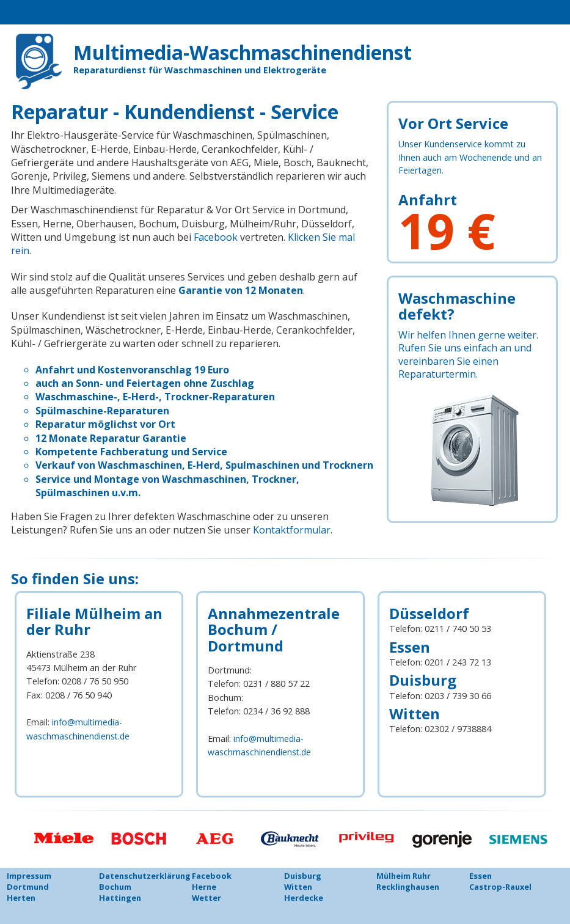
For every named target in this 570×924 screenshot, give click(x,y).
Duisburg (303, 876)
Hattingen (120, 898)
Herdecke (304, 898)
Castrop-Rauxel (500, 887)
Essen (480, 876)
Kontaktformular (290, 530)
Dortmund (28, 887)
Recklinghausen (408, 887)
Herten (21, 898)
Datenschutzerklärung (145, 876)
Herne (204, 887)
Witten (298, 887)
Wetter (206, 898)
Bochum (115, 887)
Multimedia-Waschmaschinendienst (270, 51)
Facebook (216, 237)
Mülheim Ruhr (404, 876)
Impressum (29, 876)
